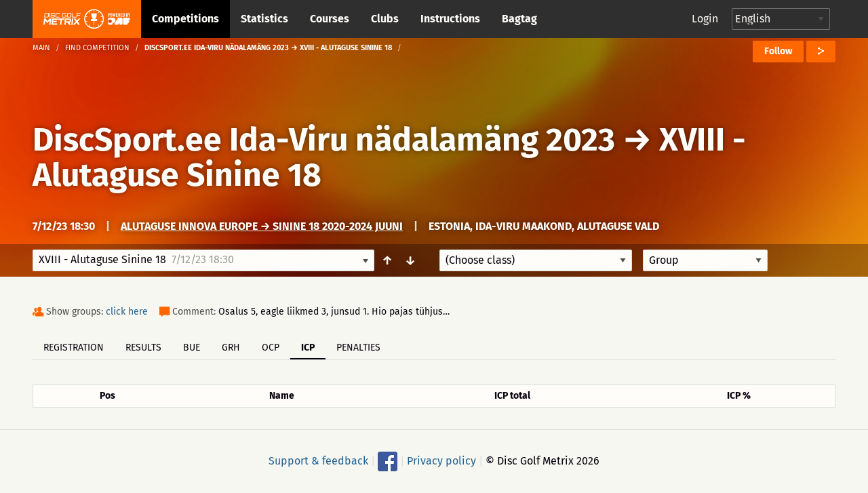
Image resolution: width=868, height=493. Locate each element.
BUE (192, 348)
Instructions (450, 19)
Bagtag (519, 19)
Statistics (264, 19)
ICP (308, 348)
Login (705, 19)
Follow (778, 51)
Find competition (97, 48)
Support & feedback (318, 461)
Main (41, 48)
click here (127, 312)
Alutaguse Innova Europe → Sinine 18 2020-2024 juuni (262, 226)
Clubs (385, 19)
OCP (271, 348)
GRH (231, 348)
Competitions (185, 19)
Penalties (358, 348)
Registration (74, 348)
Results (143, 348)
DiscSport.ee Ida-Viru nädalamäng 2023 (324, 140)
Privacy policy (441, 461)
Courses (330, 19)
